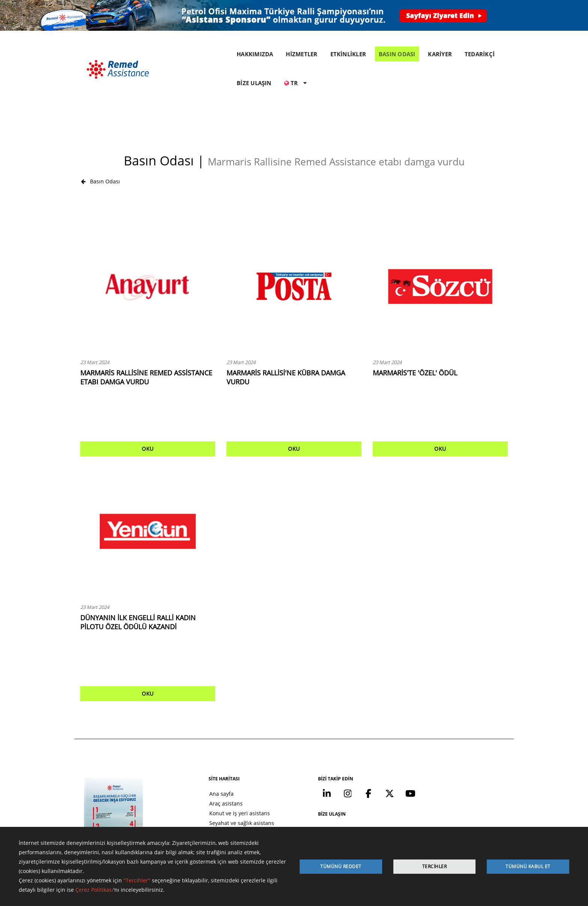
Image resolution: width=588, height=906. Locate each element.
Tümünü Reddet (341, 866)
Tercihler (435, 866)
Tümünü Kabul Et (528, 866)
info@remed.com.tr (453, 793)
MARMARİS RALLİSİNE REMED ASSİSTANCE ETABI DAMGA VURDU (146, 330)
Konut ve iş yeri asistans (221, 766)
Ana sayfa (203, 747)
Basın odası (205, 805)
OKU (148, 401)
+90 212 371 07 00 (456, 775)
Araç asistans (208, 757)
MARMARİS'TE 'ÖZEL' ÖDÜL (415, 325)
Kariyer (200, 815)
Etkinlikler (203, 796)
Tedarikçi (202, 825)
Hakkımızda (205, 786)
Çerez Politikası (94, 890)
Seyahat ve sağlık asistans (223, 776)
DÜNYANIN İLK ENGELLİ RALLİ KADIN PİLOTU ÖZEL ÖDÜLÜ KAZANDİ (138, 574)
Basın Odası (100, 133)
